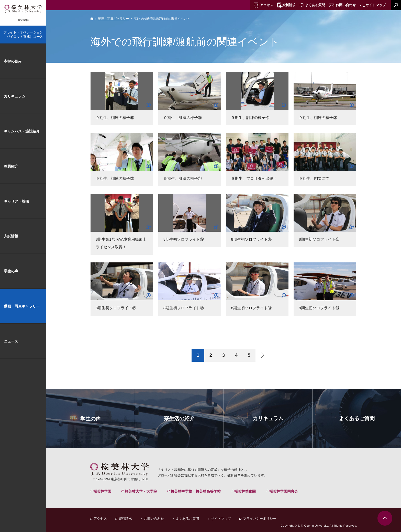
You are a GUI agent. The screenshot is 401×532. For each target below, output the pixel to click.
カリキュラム (15, 96)
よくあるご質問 (187, 519)
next (262, 355)
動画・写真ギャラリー (114, 19)
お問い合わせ (154, 519)
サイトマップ (221, 519)
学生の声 (11, 271)
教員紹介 (11, 166)
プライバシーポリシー (260, 519)
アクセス (100, 519)
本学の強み (13, 61)
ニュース (11, 341)
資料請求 (125, 519)
